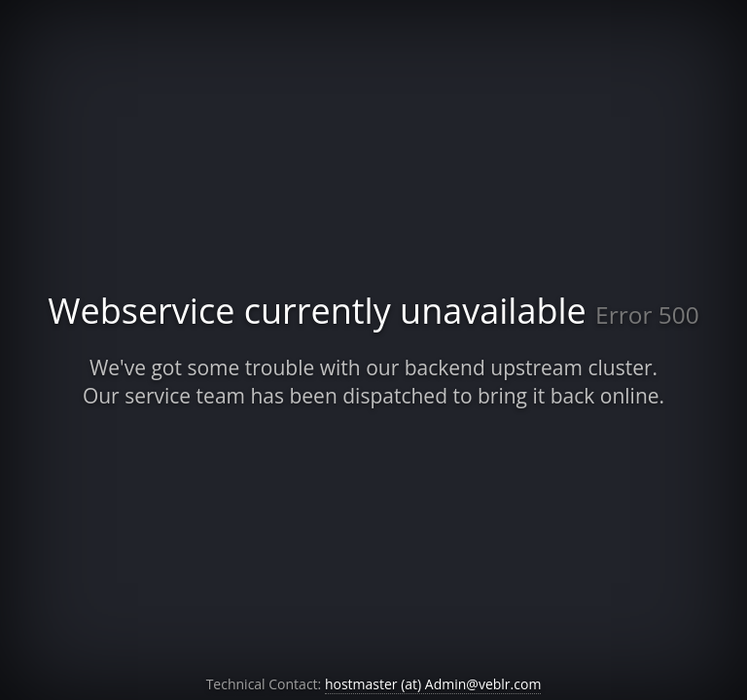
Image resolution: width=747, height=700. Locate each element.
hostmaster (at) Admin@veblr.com (433, 684)
